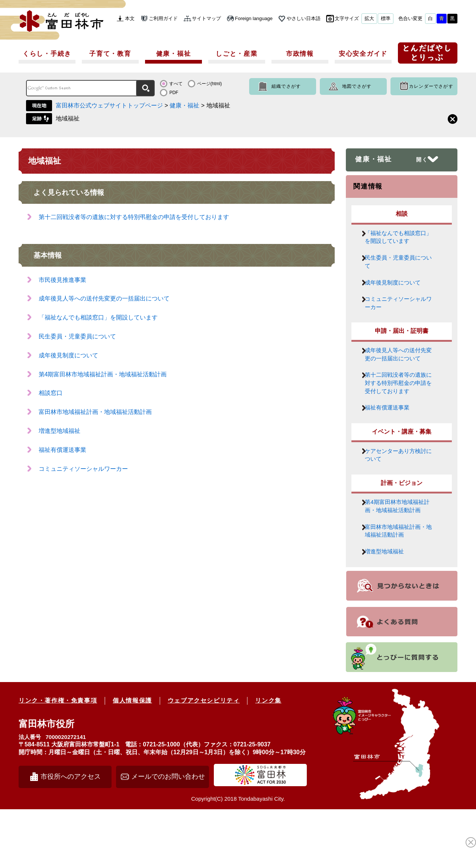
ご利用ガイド (163, 18)
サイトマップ (206, 18)
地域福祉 (68, 118)
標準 (386, 18)
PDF (174, 93)
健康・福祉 (174, 54)
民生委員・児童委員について (77, 336)
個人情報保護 (132, 759)
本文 (130, 18)
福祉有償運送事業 (62, 450)
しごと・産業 (237, 54)
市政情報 (300, 54)
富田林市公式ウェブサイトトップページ (109, 105)
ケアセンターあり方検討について (400, 494)
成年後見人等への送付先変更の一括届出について (104, 298)
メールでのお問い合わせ (168, 835)
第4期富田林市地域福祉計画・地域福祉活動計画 (103, 374)
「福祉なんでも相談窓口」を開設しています (98, 317)
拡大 (369, 18)
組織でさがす (286, 86)
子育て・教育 (110, 54)
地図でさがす (357, 86)
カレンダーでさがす (431, 86)
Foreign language (254, 18)
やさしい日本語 (304, 18)
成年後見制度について (68, 355)
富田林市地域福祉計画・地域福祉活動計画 (95, 412)
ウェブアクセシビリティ (204, 759)
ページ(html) (210, 84)
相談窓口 (51, 393)
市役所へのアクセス (71, 835)
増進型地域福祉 (59, 431)
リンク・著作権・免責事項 (58, 759)
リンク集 (268, 759)
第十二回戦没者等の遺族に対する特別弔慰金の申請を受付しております (134, 217)
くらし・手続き (47, 54)
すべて (176, 84)
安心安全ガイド (363, 54)
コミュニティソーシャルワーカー (83, 469)
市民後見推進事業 (62, 280)
